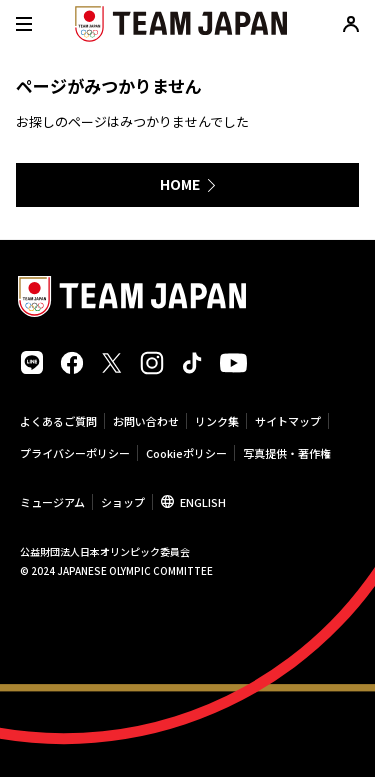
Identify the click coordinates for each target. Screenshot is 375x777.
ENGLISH (203, 502)
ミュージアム (52, 502)
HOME (180, 184)
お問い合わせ (146, 421)
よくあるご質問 (58, 421)
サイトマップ (288, 421)
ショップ (123, 502)
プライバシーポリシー (75, 453)
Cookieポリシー (186, 453)
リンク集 (217, 421)
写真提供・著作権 (287, 453)
